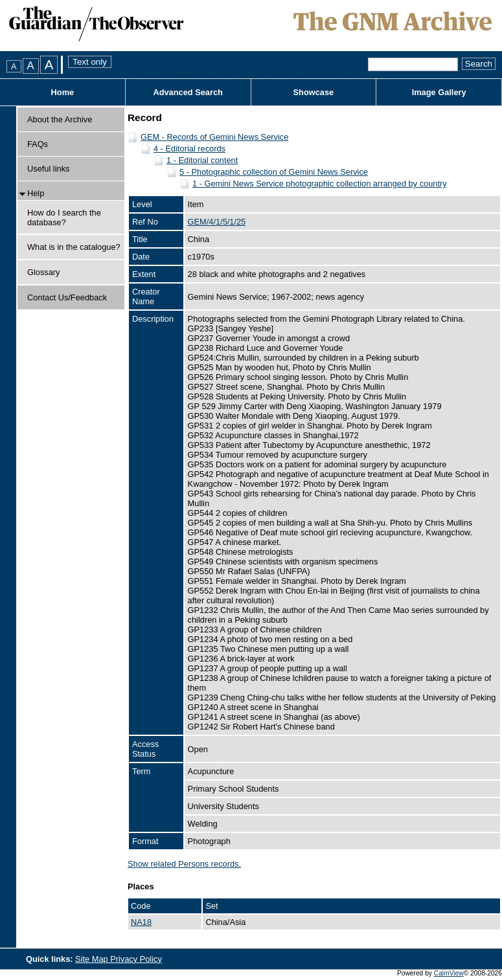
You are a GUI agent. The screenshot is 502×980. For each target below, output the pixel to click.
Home (63, 92)
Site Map (93, 959)
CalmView (449, 973)
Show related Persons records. (184, 864)
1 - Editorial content (202, 160)
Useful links (48, 169)
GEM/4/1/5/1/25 (217, 222)
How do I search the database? (64, 217)
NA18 (141, 922)
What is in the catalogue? (74, 247)
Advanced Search (188, 92)
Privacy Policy (136, 959)
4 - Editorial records (189, 149)
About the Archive (60, 119)
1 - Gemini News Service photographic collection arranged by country (320, 184)
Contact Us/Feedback (67, 297)
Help (36, 193)
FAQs (38, 144)
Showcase (314, 92)
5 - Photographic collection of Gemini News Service (274, 172)
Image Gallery (439, 92)
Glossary (44, 272)
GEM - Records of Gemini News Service (214, 137)
